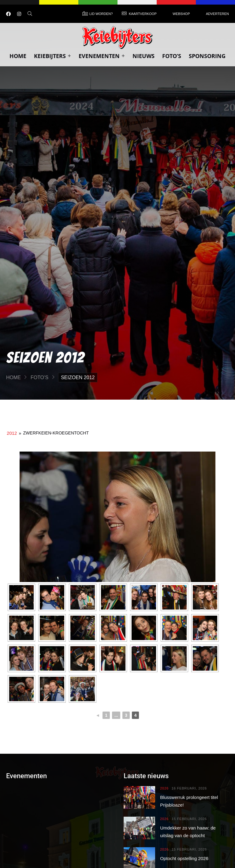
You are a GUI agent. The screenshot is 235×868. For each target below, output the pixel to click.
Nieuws (144, 56)
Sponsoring (207, 56)
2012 (12, 433)
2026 (164, 788)
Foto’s (172, 56)
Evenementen (102, 56)
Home (18, 56)
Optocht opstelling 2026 (184, 858)
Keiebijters (52, 56)
